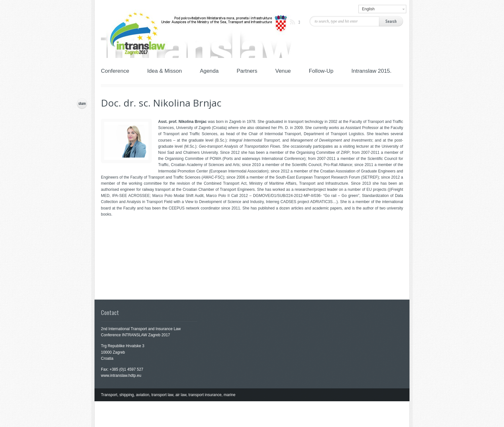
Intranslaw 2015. (371, 71)
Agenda (209, 71)
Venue (283, 71)
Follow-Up (321, 71)
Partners (246, 71)
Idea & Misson (164, 71)
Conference (118, 71)
